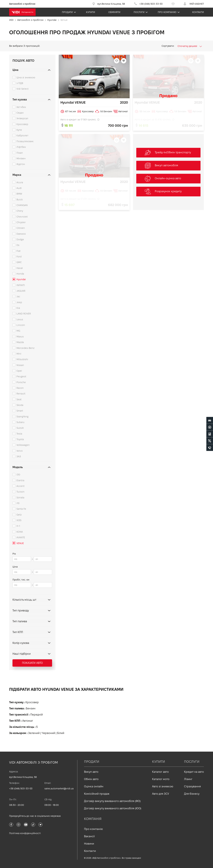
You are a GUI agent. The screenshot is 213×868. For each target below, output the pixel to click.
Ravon (20, 388)
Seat (19, 399)
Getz (19, 515)
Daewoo (21, 234)
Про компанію (167, 12)
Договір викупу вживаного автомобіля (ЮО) (113, 808)
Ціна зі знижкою (26, 77)
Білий (61, 733)
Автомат (28, 721)
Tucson (20, 492)
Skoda (20, 405)
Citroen (21, 228)
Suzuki (20, 428)
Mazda (20, 342)
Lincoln (21, 325)
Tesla (19, 434)
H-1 (18, 526)
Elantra (20, 480)
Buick (20, 200)
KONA (20, 532)
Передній (37, 715)
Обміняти (114, 12)
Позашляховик (25, 141)
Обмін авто (91, 779)
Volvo (20, 451)
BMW (19, 194)
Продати (67, 12)
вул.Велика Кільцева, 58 (23, 777)
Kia (18, 308)
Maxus (20, 337)
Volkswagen (23, 445)
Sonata (20, 498)
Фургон (21, 164)
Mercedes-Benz (25, 348)
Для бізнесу (192, 794)
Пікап (20, 153)
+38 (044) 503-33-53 (21, 789)
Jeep (19, 302)
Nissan (20, 365)
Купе (19, 130)
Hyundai (21, 279)
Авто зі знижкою (163, 786)
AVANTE (21, 537)
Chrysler (21, 222)
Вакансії (89, 836)
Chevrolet (22, 217)
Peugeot (21, 376)
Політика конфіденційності (25, 833)
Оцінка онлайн (94, 786)
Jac (18, 296)
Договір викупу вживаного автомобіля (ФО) (112, 801)
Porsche (21, 382)
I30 (18, 475)
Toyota (20, 439)
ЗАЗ (19, 456)
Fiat (18, 251)
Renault (21, 394)
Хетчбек (21, 107)
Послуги (139, 12)
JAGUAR (21, 291)
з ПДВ (20, 83)
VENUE (20, 543)
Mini (19, 354)
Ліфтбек (21, 147)
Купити (91, 12)
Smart (20, 411)
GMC (19, 262)
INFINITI (21, 285)
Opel (19, 371)
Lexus (20, 319)
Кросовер (22, 124)
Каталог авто (160, 772)
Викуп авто (91, 772)
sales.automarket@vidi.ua (59, 789)
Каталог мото (161, 779)
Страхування (192, 786)
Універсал (22, 118)
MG (18, 331)
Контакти (198, 12)
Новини (89, 844)
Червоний (48, 733)
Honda (20, 274)
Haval (20, 268)
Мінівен (21, 158)
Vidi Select (22, 89)
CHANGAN (22, 205)
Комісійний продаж (97, 794)
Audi (19, 188)
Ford (19, 257)
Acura (20, 182)
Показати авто (32, 663)
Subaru (20, 422)
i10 (18, 503)
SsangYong (22, 417)
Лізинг (188, 779)
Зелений (34, 733)
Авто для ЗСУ (161, 794)
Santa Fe (21, 509)
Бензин (31, 708)
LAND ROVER (24, 314)
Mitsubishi (22, 359)
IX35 (19, 520)
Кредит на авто (194, 772)
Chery (20, 211)
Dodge (20, 239)
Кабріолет (22, 136)
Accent (20, 486)
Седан (20, 113)
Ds (18, 245)
